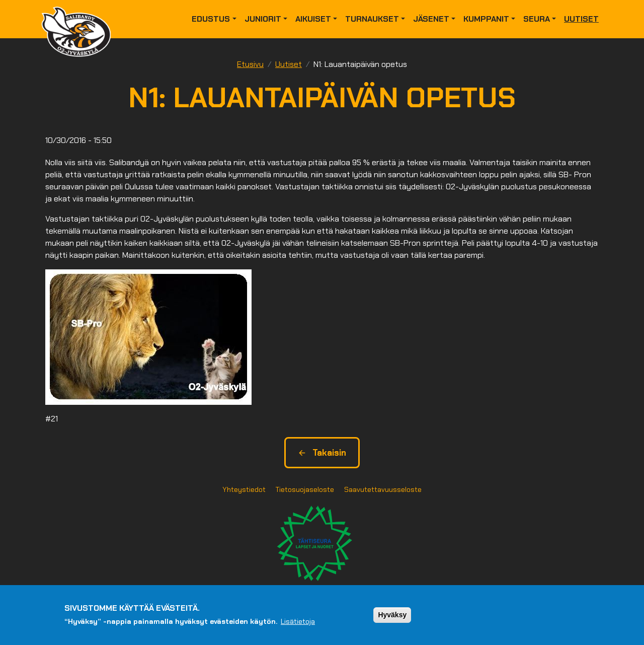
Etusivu (250, 64)
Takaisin (322, 453)
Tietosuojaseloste (305, 489)
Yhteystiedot (244, 489)
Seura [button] (537, 19)
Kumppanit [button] (486, 19)
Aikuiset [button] (313, 19)
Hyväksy (392, 615)
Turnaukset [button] (372, 19)
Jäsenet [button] (431, 19)
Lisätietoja (298, 621)
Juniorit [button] (263, 19)
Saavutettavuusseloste (383, 489)
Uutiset (581, 19)
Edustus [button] (211, 19)
